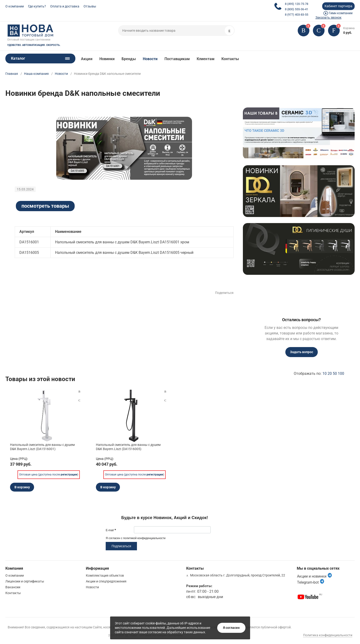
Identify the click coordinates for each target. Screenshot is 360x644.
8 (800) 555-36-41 (297, 9)
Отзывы (90, 6)
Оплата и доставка (65, 6)
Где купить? (37, 6)
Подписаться (121, 546)
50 (335, 374)
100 (341, 374)
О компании (15, 6)
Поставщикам (177, 59)
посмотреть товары (45, 206)
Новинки (107, 59)
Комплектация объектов (105, 575)
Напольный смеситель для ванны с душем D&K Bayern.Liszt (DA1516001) (42, 447)
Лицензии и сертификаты (25, 581)
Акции (87, 59)
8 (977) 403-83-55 (297, 15)
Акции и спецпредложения (106, 581)
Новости (150, 59)
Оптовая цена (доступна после (48, 475)
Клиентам (206, 59)
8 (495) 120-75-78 (297, 4)
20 (330, 374)
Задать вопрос (302, 352)
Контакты (230, 59)
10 (325, 374)
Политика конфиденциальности (328, 635)
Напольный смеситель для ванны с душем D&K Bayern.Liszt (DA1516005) (128, 447)
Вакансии (13, 587)
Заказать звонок (329, 17)
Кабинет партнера (338, 6)
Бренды (129, 59)
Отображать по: (319, 374)
